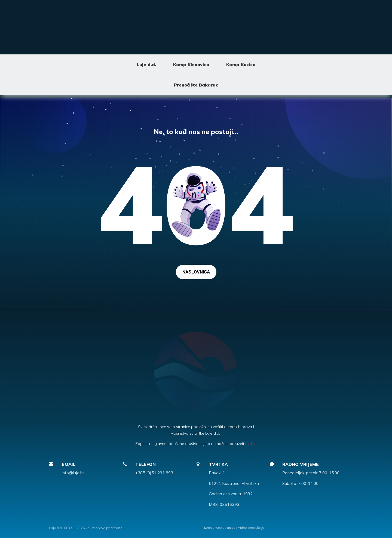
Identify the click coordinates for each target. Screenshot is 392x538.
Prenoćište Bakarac (196, 60)
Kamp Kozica (241, 40)
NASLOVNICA (196, 272)
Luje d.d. (146, 40)
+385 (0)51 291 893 (154, 473)
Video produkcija (251, 528)
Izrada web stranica (220, 528)
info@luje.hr (73, 473)
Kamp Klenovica (191, 40)
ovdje (250, 444)
